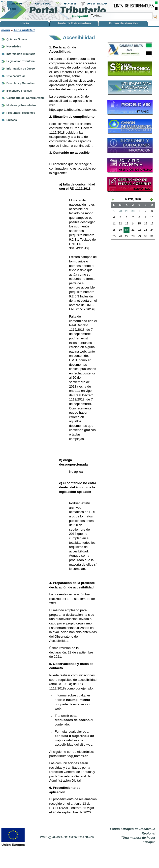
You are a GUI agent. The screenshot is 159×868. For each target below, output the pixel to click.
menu (6, 30)
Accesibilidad (24, 30)
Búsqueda (80, 16)
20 (126, 231)
